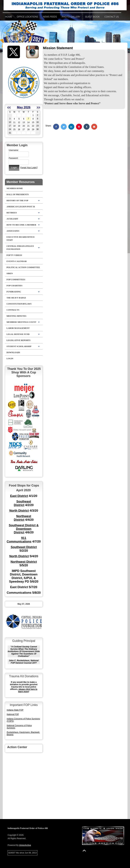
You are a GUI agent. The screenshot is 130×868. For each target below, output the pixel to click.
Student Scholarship (19, 346)
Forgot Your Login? (29, 168)
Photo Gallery (71, 17)
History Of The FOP (18, 201)
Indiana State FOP (15, 710)
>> (39, 107)
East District (19, 496)
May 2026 (24, 107)
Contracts (13, 310)
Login (10, 359)
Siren (10, 273)
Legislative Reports (19, 340)
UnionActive (25, 845)
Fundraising (14, 292)
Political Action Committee (23, 267)
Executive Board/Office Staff (21, 239)
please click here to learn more (28, 690)
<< (9, 107)
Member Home (15, 188)
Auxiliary (12, 219)
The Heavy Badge (16, 298)
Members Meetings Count (21, 322)
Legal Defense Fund (18, 334)
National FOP (13, 714)
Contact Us (112, 17)
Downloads (13, 352)
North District (19, 511)
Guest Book (92, 17)
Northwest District (23, 518)
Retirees (12, 213)
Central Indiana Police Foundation (20, 248)
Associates (13, 231)
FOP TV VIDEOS (14, 255)
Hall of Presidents (18, 194)
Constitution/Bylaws (19, 304)
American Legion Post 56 (21, 207)
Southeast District (23, 503)
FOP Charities (15, 286)
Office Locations (27, 17)
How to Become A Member (21, 225)
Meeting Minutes (17, 316)
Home (9, 17)
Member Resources (21, 182)
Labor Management (18, 328)
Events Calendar (17, 261)
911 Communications (19, 540)
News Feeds (50, 17)
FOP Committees (16, 280)
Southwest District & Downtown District (24, 529)
